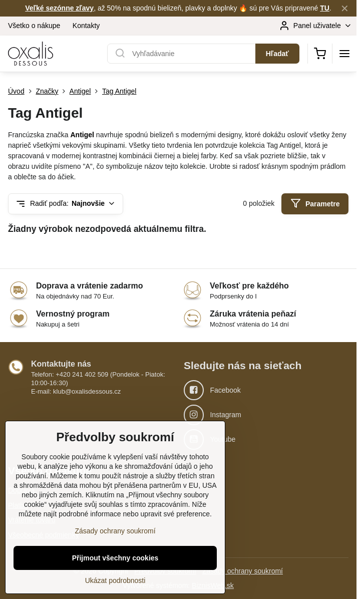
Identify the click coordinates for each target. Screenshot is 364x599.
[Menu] (344, 54)
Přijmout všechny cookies (115, 574)
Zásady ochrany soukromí (243, 571)
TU (325, 8)
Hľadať (277, 54)
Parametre (315, 204)
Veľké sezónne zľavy (59, 8)
